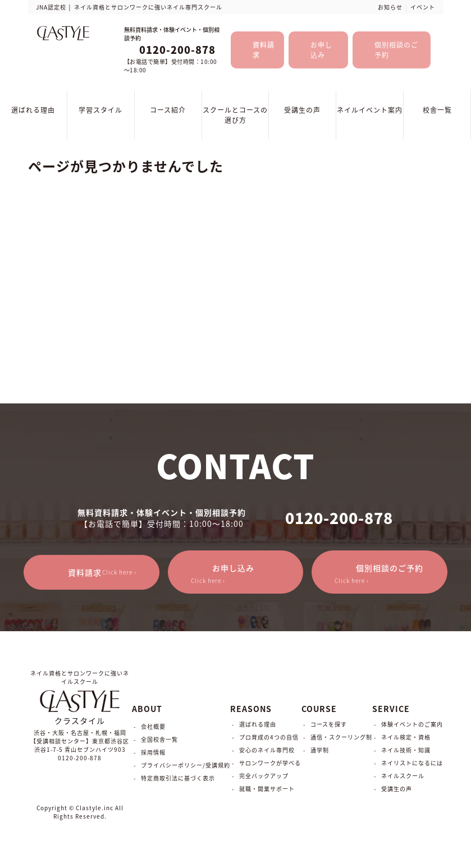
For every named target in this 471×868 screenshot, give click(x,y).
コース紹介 (168, 110)
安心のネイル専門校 (267, 750)
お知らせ (390, 7)
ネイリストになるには (412, 763)
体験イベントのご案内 (412, 724)
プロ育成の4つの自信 (269, 737)
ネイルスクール (403, 776)
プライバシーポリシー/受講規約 (186, 765)
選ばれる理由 (33, 110)
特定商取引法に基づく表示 (178, 778)
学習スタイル (100, 110)
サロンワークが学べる (270, 763)
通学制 (320, 750)
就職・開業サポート (267, 789)
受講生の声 (302, 110)
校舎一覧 (437, 110)
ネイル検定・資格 (406, 737)
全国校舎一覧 (159, 739)
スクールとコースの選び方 (235, 115)
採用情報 (153, 752)
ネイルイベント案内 (370, 110)
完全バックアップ (264, 776)
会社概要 (153, 726)
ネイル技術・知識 (406, 750)
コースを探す (329, 724)
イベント (423, 7)
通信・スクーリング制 (341, 737)
